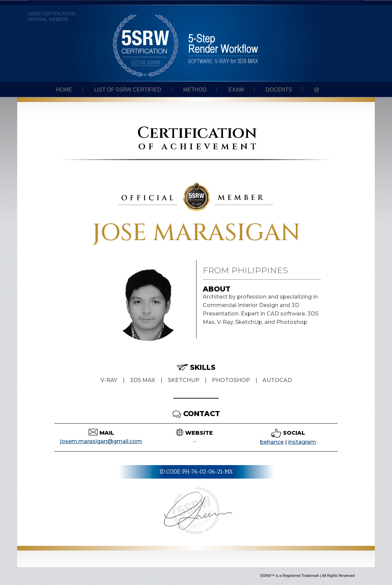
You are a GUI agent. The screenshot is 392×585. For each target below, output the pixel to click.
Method (195, 90)
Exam (236, 90)
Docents (279, 90)
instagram (302, 442)
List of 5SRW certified (128, 90)
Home (64, 90)
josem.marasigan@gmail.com (101, 441)
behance (272, 442)
